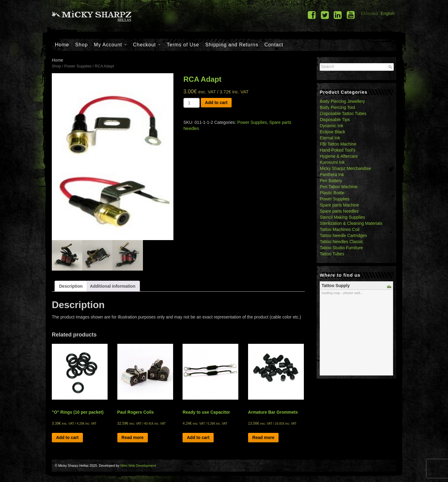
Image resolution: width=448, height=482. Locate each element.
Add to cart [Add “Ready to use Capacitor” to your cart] (198, 437)
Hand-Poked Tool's (338, 150)
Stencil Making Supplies (342, 217)
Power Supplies (78, 66)
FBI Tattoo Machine (338, 144)
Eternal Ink (330, 138)
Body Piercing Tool (337, 107)
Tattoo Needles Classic (341, 242)
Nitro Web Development (138, 466)
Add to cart (216, 103)
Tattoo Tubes (332, 254)
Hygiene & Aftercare (339, 156)
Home (62, 45)
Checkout (147, 45)
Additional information (113, 286)
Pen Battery (331, 181)
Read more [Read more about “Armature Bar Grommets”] (263, 437)
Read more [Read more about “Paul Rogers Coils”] (133, 437)
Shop (82, 45)
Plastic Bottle (332, 193)
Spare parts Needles (339, 211)
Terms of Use (183, 45)
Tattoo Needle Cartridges (343, 236)
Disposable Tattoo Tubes (343, 113)
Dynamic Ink (331, 126)
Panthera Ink (332, 174)
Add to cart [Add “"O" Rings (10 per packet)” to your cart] (67, 437)
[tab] (71, 286)
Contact (274, 45)
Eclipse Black (332, 132)
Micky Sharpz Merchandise (345, 168)
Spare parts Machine (339, 205)
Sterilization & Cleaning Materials (351, 223)
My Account (110, 45)
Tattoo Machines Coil (340, 229)
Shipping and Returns (232, 45)
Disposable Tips (335, 120)
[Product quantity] (192, 103)
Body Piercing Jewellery (342, 101)
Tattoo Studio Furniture (341, 248)
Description (71, 286)
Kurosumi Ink (332, 162)
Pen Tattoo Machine (339, 187)
